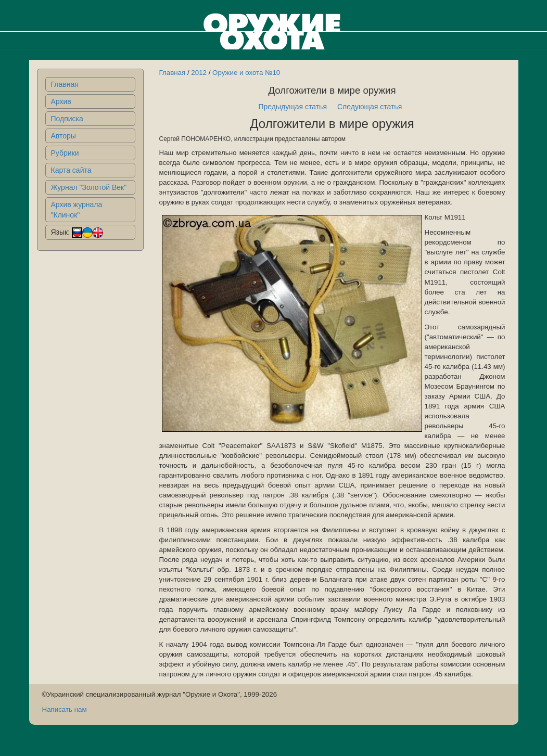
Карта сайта (71, 170)
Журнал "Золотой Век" (89, 187)
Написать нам (65, 709)
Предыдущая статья (292, 107)
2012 (199, 73)
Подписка (67, 119)
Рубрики (65, 153)
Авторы (63, 136)
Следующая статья (370, 107)
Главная (65, 84)
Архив (61, 101)
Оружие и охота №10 (246, 73)
